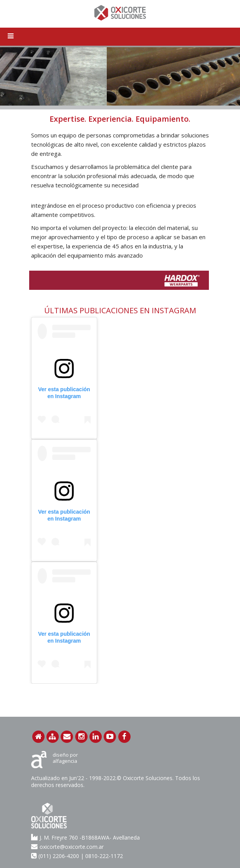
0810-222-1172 (104, 856)
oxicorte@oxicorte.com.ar (67, 846)
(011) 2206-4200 (59, 856)
